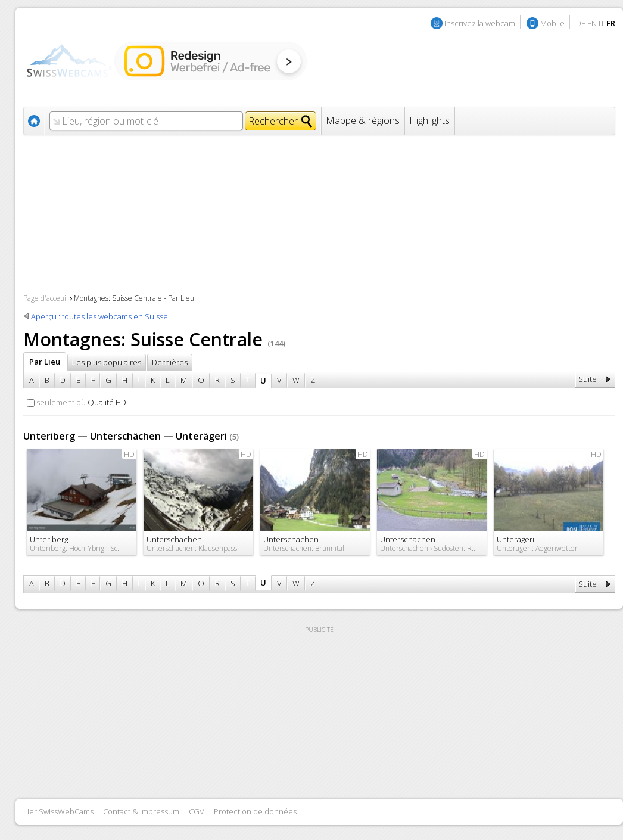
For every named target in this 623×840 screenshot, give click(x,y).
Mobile (552, 23)
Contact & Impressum (141, 811)
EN (592, 23)
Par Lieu (45, 362)
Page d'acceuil (46, 298)
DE (581, 23)
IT (602, 23)
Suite (588, 379)
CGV (197, 811)
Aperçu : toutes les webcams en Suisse (99, 316)
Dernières (170, 362)
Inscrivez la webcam (480, 23)
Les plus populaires (107, 362)
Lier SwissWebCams (58, 811)
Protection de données (255, 811)
